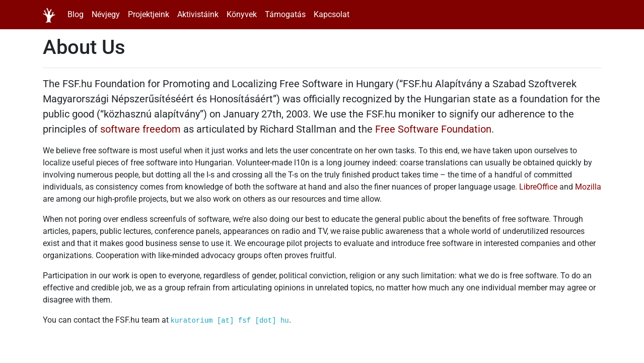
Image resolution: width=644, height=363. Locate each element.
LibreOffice (538, 187)
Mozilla (588, 187)
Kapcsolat (332, 14)
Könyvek (242, 14)
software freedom (140, 129)
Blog (76, 14)
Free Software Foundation (433, 129)
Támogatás (285, 14)
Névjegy (106, 14)
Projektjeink (149, 14)
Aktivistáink (198, 14)
